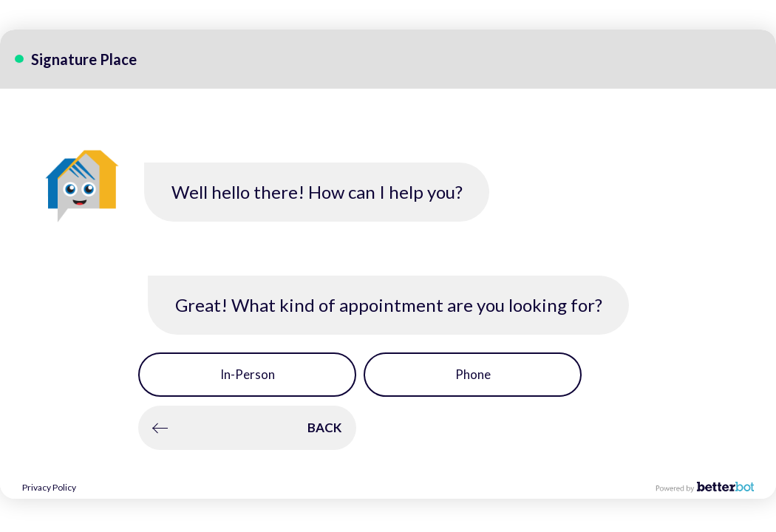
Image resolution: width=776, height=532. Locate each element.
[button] (247, 375)
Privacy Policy (49, 487)
